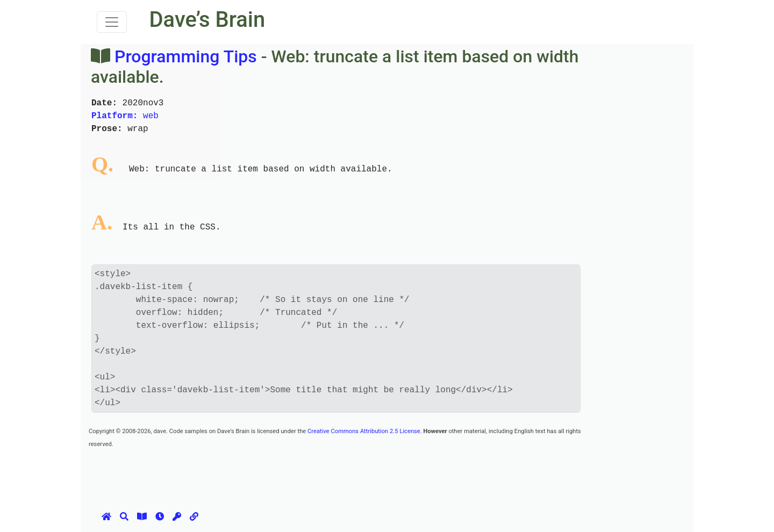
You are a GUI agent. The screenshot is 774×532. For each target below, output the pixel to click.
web (125, 116)
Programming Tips (186, 56)
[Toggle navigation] (112, 22)
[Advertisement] (284, 474)
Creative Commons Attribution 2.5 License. (365, 431)
